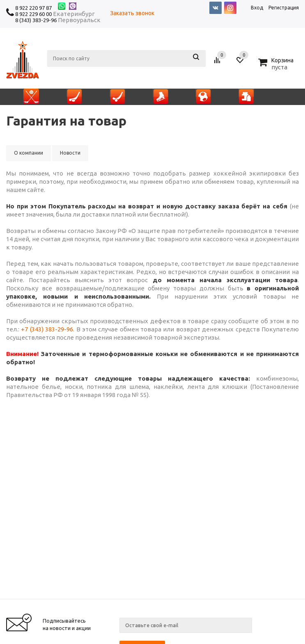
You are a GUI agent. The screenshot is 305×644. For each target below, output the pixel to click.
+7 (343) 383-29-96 (47, 329)
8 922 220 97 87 (33, 8)
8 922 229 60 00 (33, 14)
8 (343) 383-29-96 (36, 20)
